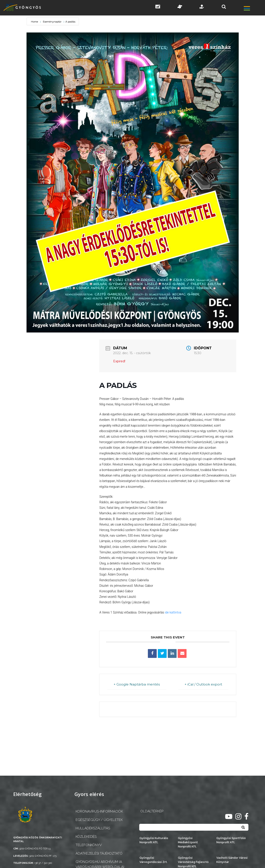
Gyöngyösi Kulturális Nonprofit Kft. (154, 840)
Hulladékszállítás (93, 828)
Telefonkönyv (89, 845)
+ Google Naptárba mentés (137, 684)
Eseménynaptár (52, 22)
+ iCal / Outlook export (203, 684)
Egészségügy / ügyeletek (99, 820)
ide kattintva (173, 612)
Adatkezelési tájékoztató (99, 853)
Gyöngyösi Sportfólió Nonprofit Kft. (231, 840)
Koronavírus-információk (99, 811)
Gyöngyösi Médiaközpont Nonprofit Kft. (188, 842)
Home (35, 22)
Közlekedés (86, 837)
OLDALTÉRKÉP (152, 811)
